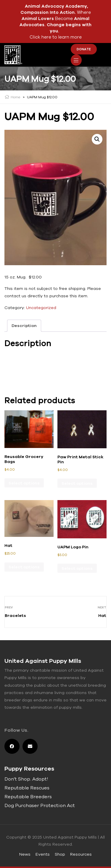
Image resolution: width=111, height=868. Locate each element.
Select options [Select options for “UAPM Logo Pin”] (77, 568)
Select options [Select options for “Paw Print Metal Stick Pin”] (77, 483)
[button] (97, 139)
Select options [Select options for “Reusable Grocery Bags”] (24, 483)
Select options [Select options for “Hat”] (24, 567)
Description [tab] (24, 326)
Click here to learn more (56, 37)
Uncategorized (41, 308)
